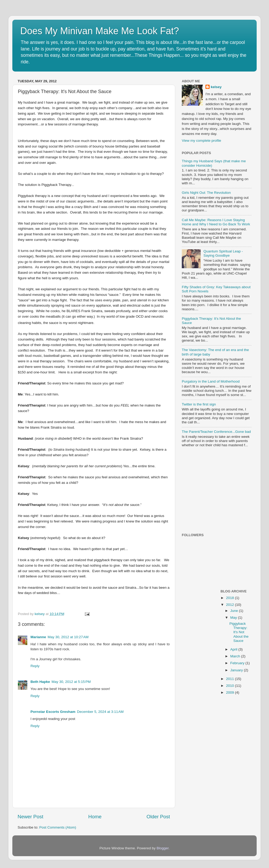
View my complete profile (201, 141)
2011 (230, 679)
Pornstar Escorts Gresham (53, 712)
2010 (230, 686)
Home (95, 817)
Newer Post (30, 817)
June (235, 611)
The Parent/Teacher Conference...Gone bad (216, 432)
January (237, 670)
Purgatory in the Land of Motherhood (211, 381)
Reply (35, 666)
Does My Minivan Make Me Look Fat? (100, 31)
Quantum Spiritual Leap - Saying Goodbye (223, 253)
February (238, 663)
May (234, 618)
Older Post (158, 817)
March (236, 656)
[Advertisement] (215, 491)
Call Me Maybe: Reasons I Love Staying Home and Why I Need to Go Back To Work (216, 222)
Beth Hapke (40, 682)
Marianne (38, 637)
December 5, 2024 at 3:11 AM (100, 712)
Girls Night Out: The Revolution (206, 193)
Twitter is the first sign (199, 404)
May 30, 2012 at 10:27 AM (68, 637)
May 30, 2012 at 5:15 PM (71, 682)
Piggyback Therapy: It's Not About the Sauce (239, 632)
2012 (230, 605)
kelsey (40, 614)
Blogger (163, 848)
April (234, 649)
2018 (230, 598)
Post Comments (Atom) (58, 827)
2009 (230, 692)
